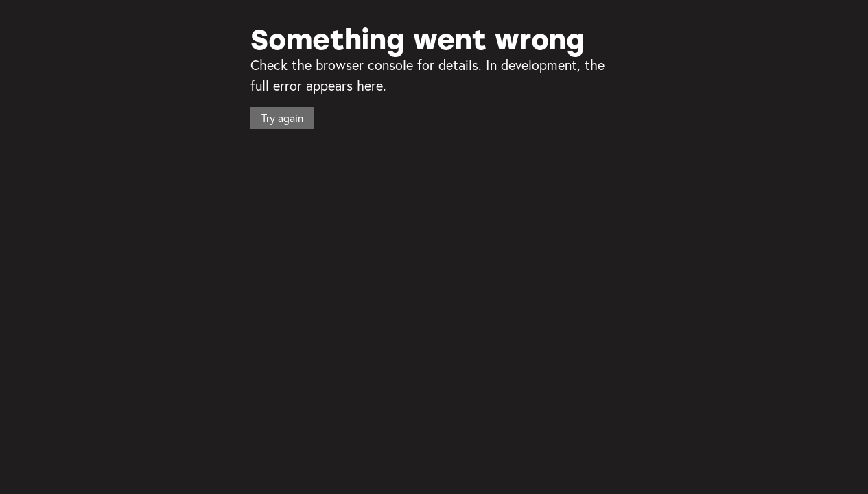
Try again (282, 118)
